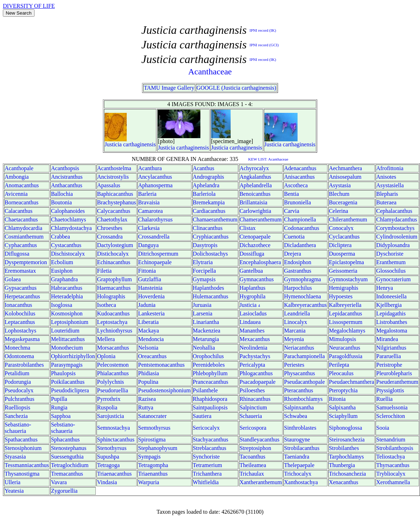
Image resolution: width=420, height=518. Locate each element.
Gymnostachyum (348, 279)
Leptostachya (112, 322)
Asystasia (340, 185)
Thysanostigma (22, 474)
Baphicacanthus (115, 194)
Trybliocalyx (391, 474)
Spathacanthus (21, 439)
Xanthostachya (301, 482)
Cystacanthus (66, 245)
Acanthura (150, 168)
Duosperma (342, 254)
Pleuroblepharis (394, 373)
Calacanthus (19, 211)
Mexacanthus (255, 339)
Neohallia (204, 348)
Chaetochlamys (69, 219)
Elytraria (203, 262)
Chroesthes (110, 228)
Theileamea (253, 465)
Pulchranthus (20, 399)
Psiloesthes (252, 390)
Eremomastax (20, 271)
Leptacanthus (20, 322)
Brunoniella (298, 202)
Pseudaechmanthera (351, 382)
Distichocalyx (113, 254)
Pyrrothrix (109, 399)
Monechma (17, 348)
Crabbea (60, 237)
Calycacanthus (114, 211)
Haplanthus (253, 288)
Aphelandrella (256, 185)
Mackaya (149, 331)
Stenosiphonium (23, 448)
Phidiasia (149, 373)
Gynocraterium (393, 279)
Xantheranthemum (261, 482)
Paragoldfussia (346, 356)
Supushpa (108, 457)
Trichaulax (252, 474)
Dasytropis (205, 245)
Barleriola (204, 194)
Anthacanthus (67, 185)
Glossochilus (391, 271)
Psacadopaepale (258, 382)
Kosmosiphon (67, 313)
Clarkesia (149, 228)
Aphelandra (206, 185)
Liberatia (148, 322)
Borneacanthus (22, 202)
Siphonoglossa (345, 428)
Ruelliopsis (17, 407)
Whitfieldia (206, 482)
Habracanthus (67, 288)
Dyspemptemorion (26, 262)
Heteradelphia (67, 296)
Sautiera (202, 416)
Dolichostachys (211, 254)
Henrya (385, 288)
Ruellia (384, 399)
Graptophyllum (115, 279)
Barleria (147, 194)
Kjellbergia (389, 305)
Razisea (147, 399)
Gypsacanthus (21, 288)
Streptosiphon (255, 448)
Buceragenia (343, 202)
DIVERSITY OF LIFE (29, 6)
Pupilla (59, 399)
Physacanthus (300, 373)
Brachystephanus (117, 202)
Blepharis (387, 194)
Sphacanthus (65, 439)
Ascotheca (296, 185)
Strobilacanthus (302, 448)
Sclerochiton (391, 416)
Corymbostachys (395, 228)
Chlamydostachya (71, 228)
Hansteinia (150, 288)
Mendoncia (151, 339)
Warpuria (149, 482)
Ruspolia (107, 407)
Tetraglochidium (70, 465)
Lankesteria (151, 313)
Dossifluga (252, 254)
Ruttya (146, 407)
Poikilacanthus (68, 382)
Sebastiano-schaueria (18, 428)
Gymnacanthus (257, 279)
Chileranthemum (348, 219)
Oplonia (106, 356)
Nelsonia (148, 348)
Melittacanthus (68, 339)
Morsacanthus (113, 348)
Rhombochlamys (303, 399)
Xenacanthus (344, 482)
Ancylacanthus (155, 177)
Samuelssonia (392, 407)
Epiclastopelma (346, 262)
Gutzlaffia (150, 279)
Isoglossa (62, 305)
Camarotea (150, 211)
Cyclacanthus (344, 237)
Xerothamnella (393, 482)
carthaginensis (140, 144)
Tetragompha (153, 465)
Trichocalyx (298, 474)
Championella (300, 219)
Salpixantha (342, 407)
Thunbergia (342, 465)
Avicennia (16, 194)
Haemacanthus (114, 288)
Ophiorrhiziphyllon (73, 356)
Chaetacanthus (21, 219)
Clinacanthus (208, 228)
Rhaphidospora (210, 399)
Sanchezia (16, 416)
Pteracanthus (299, 390)
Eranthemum (391, 262)
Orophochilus (208, 356)
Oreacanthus (152, 356)
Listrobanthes (392, 322)
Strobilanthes (344, 448)
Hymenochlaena (303, 296)
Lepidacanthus (345, 313)
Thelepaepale (299, 465)
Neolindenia (253, 348)
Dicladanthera (300, 245)
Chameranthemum (261, 219)
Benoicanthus (255, 194)
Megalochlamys (347, 331)
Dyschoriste (390, 254)
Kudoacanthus (114, 313)
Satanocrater (152, 416)
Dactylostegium (115, 245)
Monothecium (67, 348)
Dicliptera (340, 245)
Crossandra (110, 237)
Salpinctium (253, 407)
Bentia (292, 194)
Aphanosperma (155, 185)
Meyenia (294, 339)
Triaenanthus (153, 474)
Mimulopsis (342, 339)
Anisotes (386, 177)
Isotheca (107, 305)
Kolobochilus (20, 313)
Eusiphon (62, 271)
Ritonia (337, 399)
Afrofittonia (390, 168)
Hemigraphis (344, 288)
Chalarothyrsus (155, 219)
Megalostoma (392, 331)
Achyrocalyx (254, 168)
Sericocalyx (206, 428)
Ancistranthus (67, 177)
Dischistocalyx (68, 254)
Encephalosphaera (260, 262)
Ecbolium (62, 262)
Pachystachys (255, 356)
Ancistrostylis (113, 177)
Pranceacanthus (211, 382)
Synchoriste (206, 457)
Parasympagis (67, 365)
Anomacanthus (22, 185)
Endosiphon (298, 262)
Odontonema (19, 356)
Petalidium (17, 373)
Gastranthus (298, 271)
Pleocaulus (341, 373)
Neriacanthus (299, 348)
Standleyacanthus (259, 439)
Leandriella (297, 313)
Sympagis (149, 457)
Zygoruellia (64, 491)
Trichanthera (207, 474)
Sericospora (253, 428)
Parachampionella (304, 356)
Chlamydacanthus (397, 219)
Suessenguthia (67, 457)
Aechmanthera (345, 168)
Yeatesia (14, 491)
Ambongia (17, 177)
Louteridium (65, 331)
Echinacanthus (114, 262)
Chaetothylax (112, 219)
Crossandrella (154, 237)
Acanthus (204, 168)
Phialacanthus (113, 373)
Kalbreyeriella (345, 305)
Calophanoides (68, 211)
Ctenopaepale (255, 237)
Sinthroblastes (300, 428)
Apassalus (109, 185)
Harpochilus (298, 288)
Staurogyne (297, 439)
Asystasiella (390, 185)
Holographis (111, 296)
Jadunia (147, 305)
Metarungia (206, 339)
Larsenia (203, 313)
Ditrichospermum (158, 254)
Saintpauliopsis (210, 407)
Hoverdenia (151, 296)
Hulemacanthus (211, 296)
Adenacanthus (300, 168)
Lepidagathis (391, 313)
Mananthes (252, 331)
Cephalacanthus (394, 211)
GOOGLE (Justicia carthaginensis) (236, 88)
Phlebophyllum (210, 373)
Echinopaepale (155, 262)
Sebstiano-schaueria (63, 428)
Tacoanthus (253, 457)
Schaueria (251, 416)
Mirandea (387, 339)
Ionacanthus (18, 305)
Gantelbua (251, 271)
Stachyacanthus (211, 439)
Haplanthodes (209, 288)
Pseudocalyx (19, 390)
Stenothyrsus (112, 448)
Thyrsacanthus (393, 465)
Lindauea (250, 322)
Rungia (59, 407)
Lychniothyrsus (115, 331)
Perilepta (339, 365)
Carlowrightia (255, 211)
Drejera (293, 254)
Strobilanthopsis (395, 448)
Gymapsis (204, 279)
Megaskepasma (22, 339)
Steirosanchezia (347, 439)
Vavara (59, 482)
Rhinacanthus (255, 399)
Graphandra (64, 279)
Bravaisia (149, 202)
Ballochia (62, 194)
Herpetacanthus (22, 296)
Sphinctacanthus (116, 439)
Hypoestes (341, 296)
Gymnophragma (303, 279)
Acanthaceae (210, 72)
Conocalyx (341, 228)
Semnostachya (114, 428)
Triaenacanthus (114, 474)
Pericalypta (252, 365)
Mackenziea (207, 331)
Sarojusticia (111, 416)
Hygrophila (253, 296)
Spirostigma (152, 439)
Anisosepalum (345, 177)
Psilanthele (205, 390)
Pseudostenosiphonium (164, 390)
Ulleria (12, 482)
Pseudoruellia (113, 390)
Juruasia (202, 305)
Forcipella (204, 271)
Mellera (106, 339)
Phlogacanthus (256, 373)
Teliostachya (391, 457)
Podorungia (18, 382)
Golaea (13, 279)
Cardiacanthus (209, 211)
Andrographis (209, 177)
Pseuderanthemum (397, 382)
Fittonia (147, 271)
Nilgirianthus (391, 348)
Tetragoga (109, 465)
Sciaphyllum (343, 416)
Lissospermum (346, 322)
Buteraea (386, 202)
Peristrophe (389, 365)
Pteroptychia (343, 390)
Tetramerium (208, 465)
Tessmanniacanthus (27, 465)
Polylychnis (111, 382)
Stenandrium (391, 439)
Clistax (248, 228)
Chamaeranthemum (215, 219)
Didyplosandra (393, 245)
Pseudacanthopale (304, 382)
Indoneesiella (391, 296)
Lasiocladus (253, 313)
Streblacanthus (210, 448)
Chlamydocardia (23, 228)
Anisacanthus (299, 177)
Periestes (294, 365)
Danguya (148, 245)
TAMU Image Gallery (169, 88)
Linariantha (206, 322)
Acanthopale (19, 168)
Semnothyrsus (154, 428)
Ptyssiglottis (390, 390)
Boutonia (61, 202)
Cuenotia (294, 237)
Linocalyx (296, 322)
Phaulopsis (63, 373)
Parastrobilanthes (24, 365)
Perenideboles (209, 365)
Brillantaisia (253, 202)
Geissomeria (343, 271)
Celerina (338, 211)
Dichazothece (255, 245)
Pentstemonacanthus (161, 365)
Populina (148, 382)
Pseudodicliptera (70, 390)
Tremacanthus (67, 474)
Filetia (104, 271)
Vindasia (107, 482)
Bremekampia (209, 202)
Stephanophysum (158, 448)
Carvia (292, 211)
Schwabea (296, 416)
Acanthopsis (65, 168)
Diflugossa (17, 254)
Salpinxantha (299, 407)
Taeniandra (297, 457)
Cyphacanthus (21, 245)
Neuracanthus (345, 348)
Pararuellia (388, 356)
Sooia (383, 428)
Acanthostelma (114, 168)
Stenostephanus (69, 448)
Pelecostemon (113, 365)
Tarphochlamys (346, 457)
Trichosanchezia (347, 474)
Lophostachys (20, 331)
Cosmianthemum (24, 237)
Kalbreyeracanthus (305, 305)
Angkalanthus (255, 177)
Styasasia (15, 457)
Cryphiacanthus (211, 237)
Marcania (295, 331)
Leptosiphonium (70, 322)
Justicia (113, 144)
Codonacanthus (302, 228)
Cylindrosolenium (397, 237)
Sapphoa (61, 416)
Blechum (339, 194)
